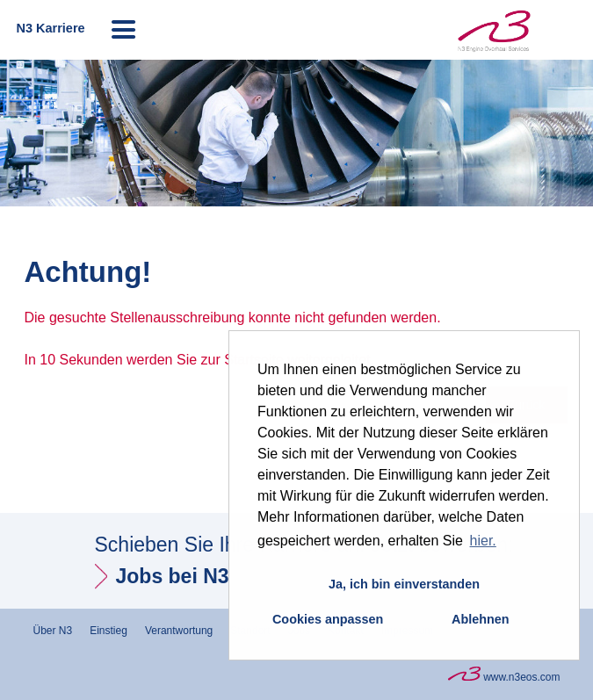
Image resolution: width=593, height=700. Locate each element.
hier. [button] (483, 541)
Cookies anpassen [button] (328, 619)
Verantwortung (179, 631)
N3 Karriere (50, 28)
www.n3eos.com (504, 675)
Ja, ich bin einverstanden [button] (404, 584)
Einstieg (108, 631)
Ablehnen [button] (481, 619)
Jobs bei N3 (173, 576)
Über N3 (53, 631)
